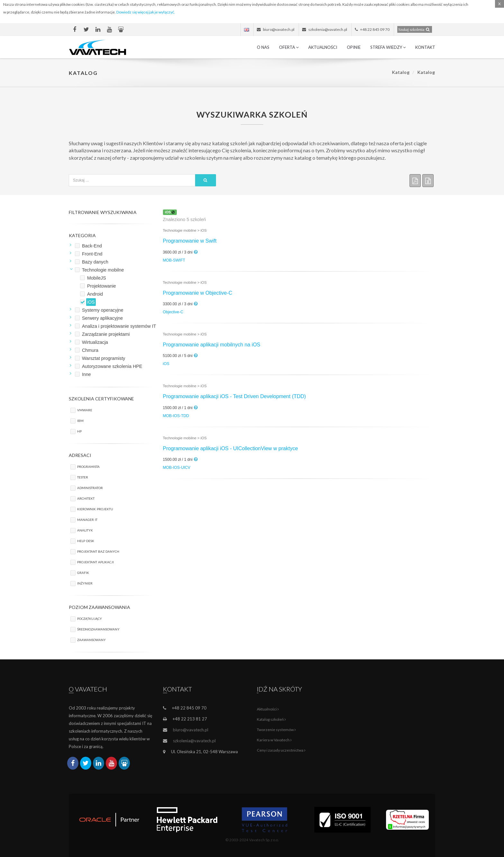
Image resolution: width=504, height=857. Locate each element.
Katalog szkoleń (271, 719)
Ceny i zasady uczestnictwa (281, 750)
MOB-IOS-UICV (177, 468)
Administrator (90, 487)
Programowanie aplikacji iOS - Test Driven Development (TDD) (234, 396)
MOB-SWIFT (174, 260)
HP (79, 431)
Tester (83, 477)
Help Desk (86, 540)
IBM (80, 420)
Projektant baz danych (98, 551)
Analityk (85, 530)
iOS (166, 364)
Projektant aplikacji (95, 562)
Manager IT (87, 519)
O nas (263, 47)
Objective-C (173, 312)
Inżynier (85, 583)
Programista (88, 466)
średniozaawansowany (98, 629)
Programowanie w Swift (190, 241)
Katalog (401, 72)
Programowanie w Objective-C (198, 293)
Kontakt (425, 47)
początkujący (90, 618)
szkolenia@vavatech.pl (194, 741)
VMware (85, 410)
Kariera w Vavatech (274, 740)
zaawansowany (91, 639)
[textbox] (132, 180)
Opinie (354, 47)
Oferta (289, 47)
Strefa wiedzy (388, 47)
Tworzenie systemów (276, 730)
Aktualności (323, 47)
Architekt (86, 498)
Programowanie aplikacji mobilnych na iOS (212, 345)
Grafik (83, 572)
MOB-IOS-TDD (176, 416)
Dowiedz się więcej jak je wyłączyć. (146, 12)
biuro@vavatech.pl (191, 730)
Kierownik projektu (95, 509)
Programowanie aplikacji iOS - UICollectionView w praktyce (230, 448)
